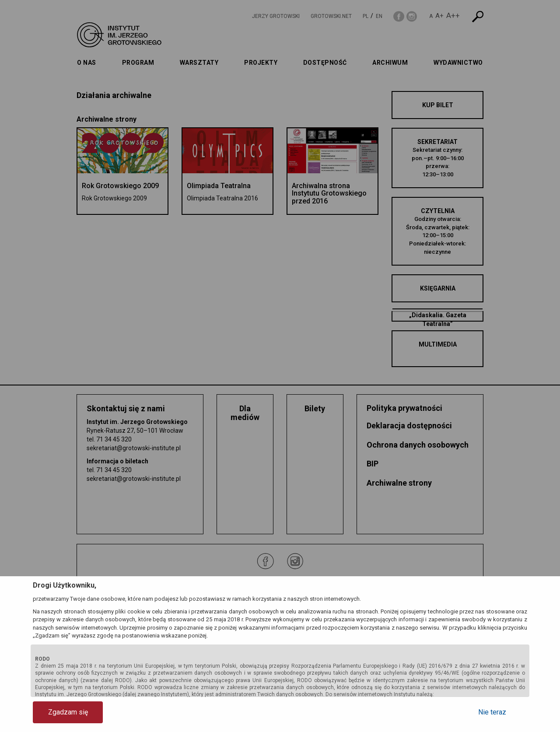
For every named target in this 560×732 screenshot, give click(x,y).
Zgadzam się (68, 712)
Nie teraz (492, 712)
